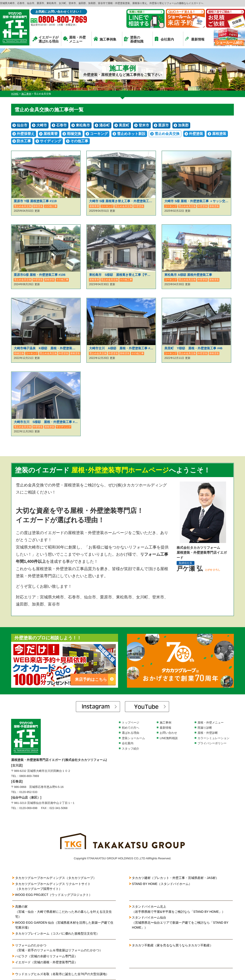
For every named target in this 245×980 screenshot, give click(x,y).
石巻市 (61, 125)
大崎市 (42, 125)
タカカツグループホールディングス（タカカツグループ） (56, 878)
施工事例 (165, 723)
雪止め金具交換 (167, 134)
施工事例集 (105, 39)
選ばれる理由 (131, 733)
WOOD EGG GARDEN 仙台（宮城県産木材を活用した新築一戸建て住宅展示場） (64, 925)
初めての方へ (131, 728)
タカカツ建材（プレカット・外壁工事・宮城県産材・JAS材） (175, 878)
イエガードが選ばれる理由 (46, 39)
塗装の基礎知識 (134, 39)
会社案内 (164, 39)
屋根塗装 (219, 134)
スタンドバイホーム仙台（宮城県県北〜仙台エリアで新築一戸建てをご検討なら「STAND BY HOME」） (180, 922)
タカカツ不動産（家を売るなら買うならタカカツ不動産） (172, 945)
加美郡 (183, 125)
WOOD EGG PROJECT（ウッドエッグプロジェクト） (54, 895)
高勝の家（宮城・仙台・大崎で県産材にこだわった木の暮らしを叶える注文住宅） (63, 912)
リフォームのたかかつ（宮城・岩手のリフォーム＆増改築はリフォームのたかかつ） (59, 948)
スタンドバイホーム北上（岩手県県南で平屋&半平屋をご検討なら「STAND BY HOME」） (178, 909)
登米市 (144, 125)
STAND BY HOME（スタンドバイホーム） (162, 884)
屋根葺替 (51, 134)
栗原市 (163, 125)
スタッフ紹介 (131, 749)
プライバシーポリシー (212, 743)
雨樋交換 (74, 134)
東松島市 (83, 125)
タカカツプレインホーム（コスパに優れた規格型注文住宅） (57, 933)
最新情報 (195, 39)
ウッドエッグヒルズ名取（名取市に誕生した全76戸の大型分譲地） (64, 974)
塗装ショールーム (133, 738)
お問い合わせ (168, 733)
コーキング (99, 134)
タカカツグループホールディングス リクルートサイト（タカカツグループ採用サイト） (53, 886)
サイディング (51, 141)
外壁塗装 (196, 134)
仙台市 (22, 125)
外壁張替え (26, 134)
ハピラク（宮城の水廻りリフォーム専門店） (46, 956)
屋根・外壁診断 (208, 733)
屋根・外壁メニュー (74, 39)
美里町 (124, 125)
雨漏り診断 (205, 728)
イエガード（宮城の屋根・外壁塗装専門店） (46, 962)
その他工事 (79, 141)
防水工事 (24, 141)
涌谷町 (104, 125)
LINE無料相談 (169, 738)
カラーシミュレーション (213, 738)
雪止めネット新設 (131, 134)
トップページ (131, 723)
